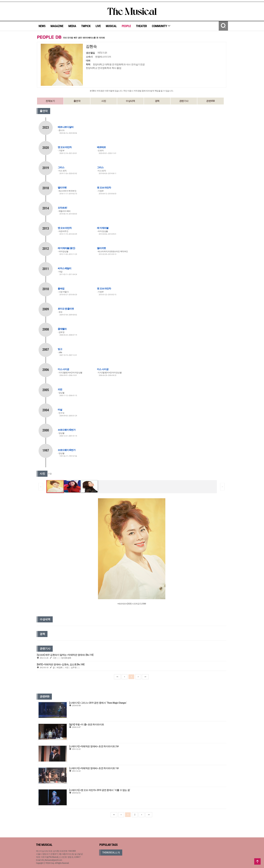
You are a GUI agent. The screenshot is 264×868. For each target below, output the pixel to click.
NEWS (42, 26)
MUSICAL (111, 26)
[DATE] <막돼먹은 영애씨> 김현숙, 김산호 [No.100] (61, 664)
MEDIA (72, 26)
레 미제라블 (103, 228)
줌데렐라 (62, 329)
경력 (157, 101)
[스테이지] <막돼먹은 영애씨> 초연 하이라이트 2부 (94, 746)
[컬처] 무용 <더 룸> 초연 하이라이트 (87, 725)
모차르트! (62, 208)
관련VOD (210, 101)
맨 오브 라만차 (65, 147)
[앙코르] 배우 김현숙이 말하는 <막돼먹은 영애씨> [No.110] (65, 655)
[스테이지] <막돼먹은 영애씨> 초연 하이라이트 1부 (94, 768)
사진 (104, 101)
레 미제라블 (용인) (66, 248)
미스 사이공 (63, 369)
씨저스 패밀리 (64, 268)
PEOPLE (126, 26)
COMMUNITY (161, 26)
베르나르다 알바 (66, 127)
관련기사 (184, 101)
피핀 (60, 389)
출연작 (77, 101)
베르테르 (101, 147)
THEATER (141, 26)
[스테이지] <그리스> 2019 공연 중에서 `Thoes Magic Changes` (98, 703)
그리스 (61, 167)
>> (145, 677)
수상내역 (130, 101)
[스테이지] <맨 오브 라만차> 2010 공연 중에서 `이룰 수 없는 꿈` (100, 790)
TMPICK (86, 26)
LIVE (98, 26)
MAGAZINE (57, 26)
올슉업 (61, 288)
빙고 (60, 349)
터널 (60, 410)
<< (117, 677)
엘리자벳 (62, 188)
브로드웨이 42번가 (67, 430)
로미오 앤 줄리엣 (66, 309)
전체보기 (50, 101)
